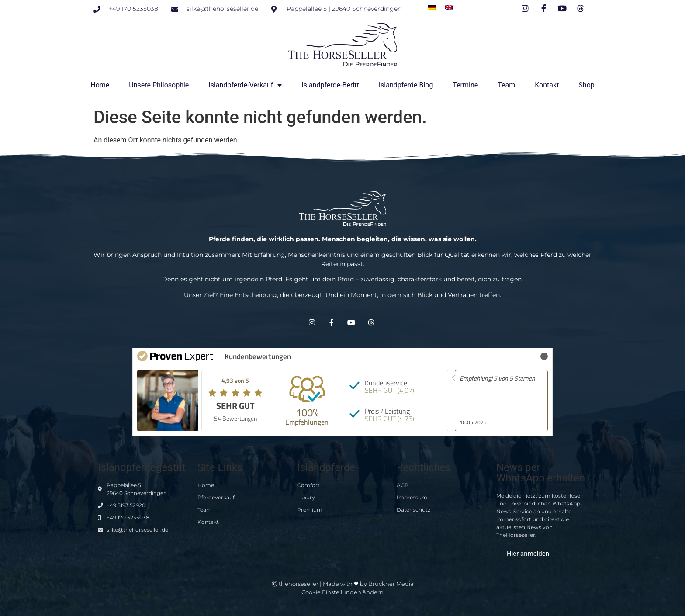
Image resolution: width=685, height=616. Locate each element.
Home (100, 85)
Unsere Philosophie (159, 85)
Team (506, 85)
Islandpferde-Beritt (330, 85)
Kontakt (547, 85)
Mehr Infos (529, 356)
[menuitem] (432, 7)
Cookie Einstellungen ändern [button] (342, 592)
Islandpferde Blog (406, 85)
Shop (586, 85)
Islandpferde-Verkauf (245, 85)
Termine (465, 85)
